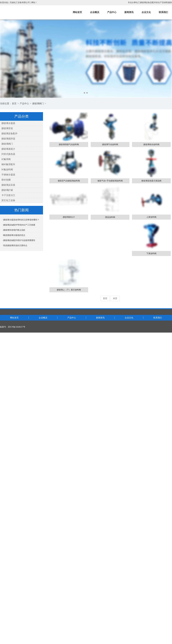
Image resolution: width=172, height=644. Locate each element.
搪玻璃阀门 (38, 103)
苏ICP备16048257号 (17, 327)
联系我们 (163, 12)
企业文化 (146, 12)
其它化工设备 (8, 200)
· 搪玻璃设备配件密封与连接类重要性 (19, 240)
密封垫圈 (6, 180)
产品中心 (112, 12)
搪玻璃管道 (7, 128)
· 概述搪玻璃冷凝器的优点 (14, 235)
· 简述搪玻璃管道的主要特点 (15, 245)
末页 (115, 298)
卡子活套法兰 (8, 195)
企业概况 (95, 12)
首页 (14, 103)
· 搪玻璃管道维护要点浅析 (14, 230)
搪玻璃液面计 (8, 149)
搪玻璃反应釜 (8, 185)
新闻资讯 (129, 12)
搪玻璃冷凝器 (8, 123)
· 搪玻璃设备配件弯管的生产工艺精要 (19, 225)
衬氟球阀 (6, 159)
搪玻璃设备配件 (9, 133)
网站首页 (77, 12)
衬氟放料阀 (7, 169)
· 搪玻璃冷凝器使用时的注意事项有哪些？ (21, 220)
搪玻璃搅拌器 (8, 139)
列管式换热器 (8, 154)
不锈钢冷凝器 (8, 175)
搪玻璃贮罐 (7, 190)
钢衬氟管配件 (8, 164)
